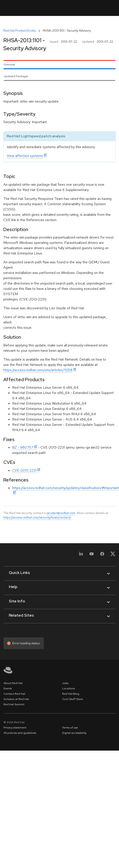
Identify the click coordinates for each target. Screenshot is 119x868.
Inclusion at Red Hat (16, 699)
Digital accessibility (74, 733)
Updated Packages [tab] (16, 76)
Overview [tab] (9, 65)
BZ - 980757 (23, 447)
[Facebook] (102, 555)
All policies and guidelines (20, 733)
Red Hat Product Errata (20, 31)
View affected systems (25, 156)
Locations (68, 688)
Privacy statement (15, 728)
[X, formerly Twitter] (113, 555)
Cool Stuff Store (73, 699)
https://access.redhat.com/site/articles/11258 (38, 370)
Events (8, 688)
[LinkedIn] (81, 555)
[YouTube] (92, 555)
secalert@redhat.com (61, 513)
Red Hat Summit (14, 704)
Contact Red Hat (14, 694)
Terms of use (70, 728)
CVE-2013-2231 (24, 470)
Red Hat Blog (71, 694)
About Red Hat (13, 683)
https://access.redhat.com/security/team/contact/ (37, 517)
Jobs (65, 683)
